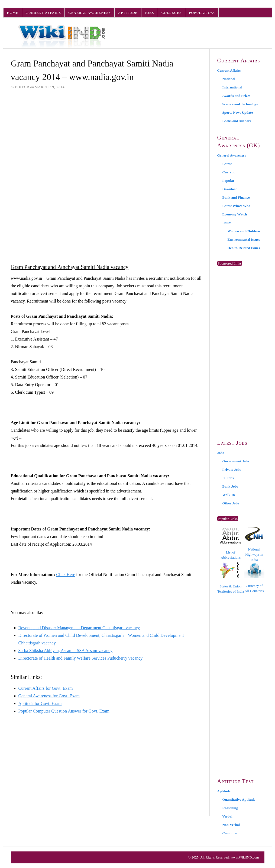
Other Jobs (231, 503)
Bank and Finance (236, 197)
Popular (229, 181)
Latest (227, 164)
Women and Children (244, 231)
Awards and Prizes (237, 96)
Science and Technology (240, 104)
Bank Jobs (230, 486)
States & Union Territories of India (231, 578)
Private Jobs (232, 470)
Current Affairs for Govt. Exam (46, 688)
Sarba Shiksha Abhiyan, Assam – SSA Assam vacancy (66, 651)
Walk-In (229, 495)
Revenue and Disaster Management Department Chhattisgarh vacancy (79, 628)
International (232, 87)
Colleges (172, 13)
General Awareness (90, 13)
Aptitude (128, 13)
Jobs (150, 13)
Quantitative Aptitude (239, 799)
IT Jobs (228, 478)
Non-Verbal (231, 825)
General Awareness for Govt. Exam (49, 696)
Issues (227, 223)
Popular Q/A (202, 13)
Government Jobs (236, 461)
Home (13, 13)
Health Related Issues (244, 248)
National (229, 79)
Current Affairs (43, 13)
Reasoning (230, 808)
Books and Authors (237, 121)
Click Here (66, 575)
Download (230, 189)
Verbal (227, 816)
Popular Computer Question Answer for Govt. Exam (64, 711)
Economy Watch (235, 214)
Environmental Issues (244, 239)
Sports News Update (238, 112)
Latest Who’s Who (236, 206)
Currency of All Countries (254, 578)
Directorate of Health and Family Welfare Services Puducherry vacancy (81, 658)
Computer (230, 833)
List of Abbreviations (231, 544)
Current (229, 172)
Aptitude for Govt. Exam (40, 703)
